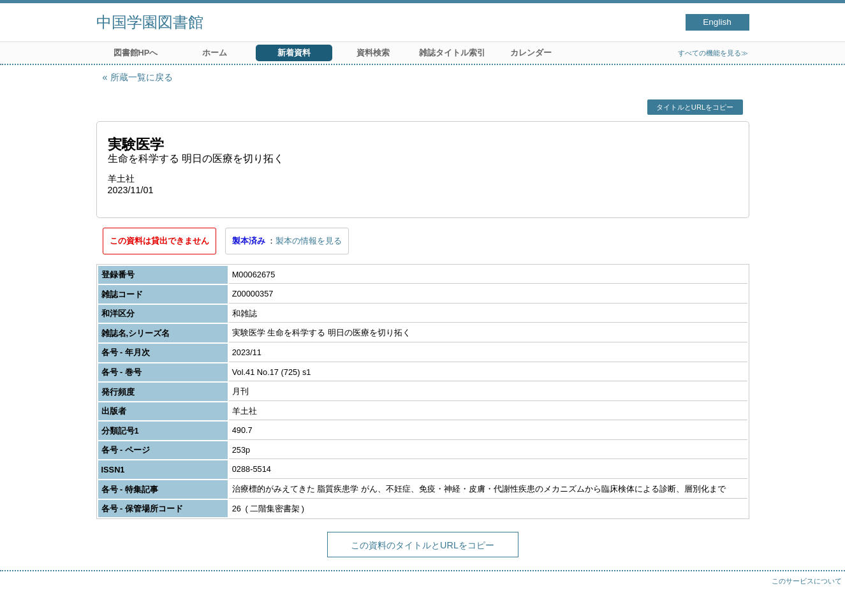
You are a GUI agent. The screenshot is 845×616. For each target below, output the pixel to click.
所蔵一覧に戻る (142, 77)
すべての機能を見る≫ (713, 53)
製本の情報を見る (309, 241)
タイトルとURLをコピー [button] (695, 107)
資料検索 (373, 53)
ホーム (215, 53)
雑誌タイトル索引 (452, 53)
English (717, 22)
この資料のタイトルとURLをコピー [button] (422, 545)
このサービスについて (807, 581)
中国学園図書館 (150, 22)
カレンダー (531, 53)
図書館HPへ (136, 53)
